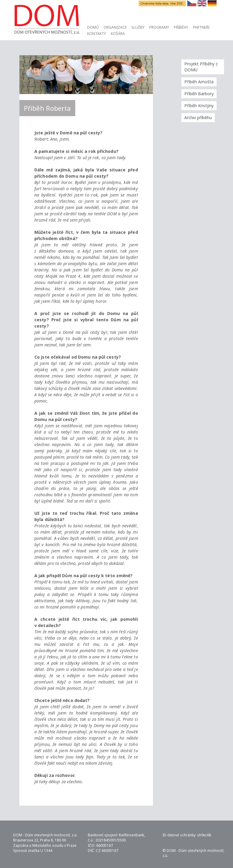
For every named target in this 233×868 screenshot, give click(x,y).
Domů (93, 27)
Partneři (201, 27)
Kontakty (97, 34)
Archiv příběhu (198, 117)
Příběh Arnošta (199, 82)
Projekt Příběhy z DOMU (201, 67)
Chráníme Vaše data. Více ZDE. (163, 3)
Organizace (115, 27)
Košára (118, 34)
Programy (159, 27)
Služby (138, 27)
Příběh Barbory (199, 94)
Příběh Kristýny (199, 106)
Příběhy (181, 27)
